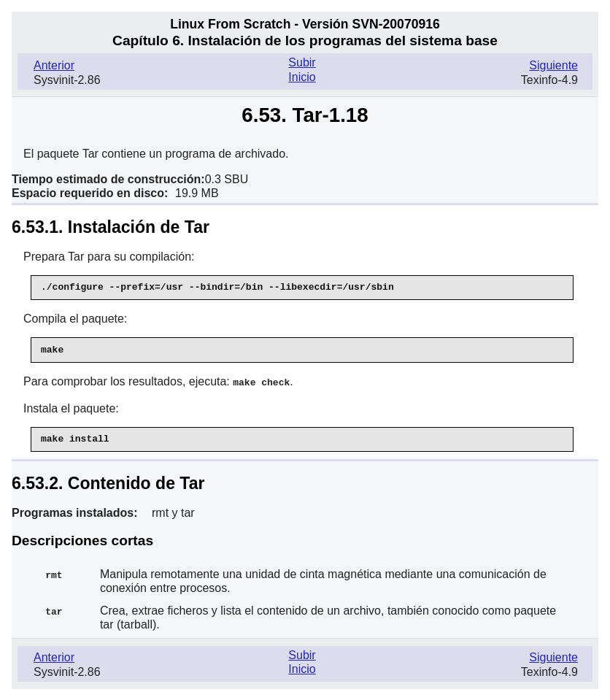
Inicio (302, 77)
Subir (302, 62)
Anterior (54, 65)
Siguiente (553, 65)
